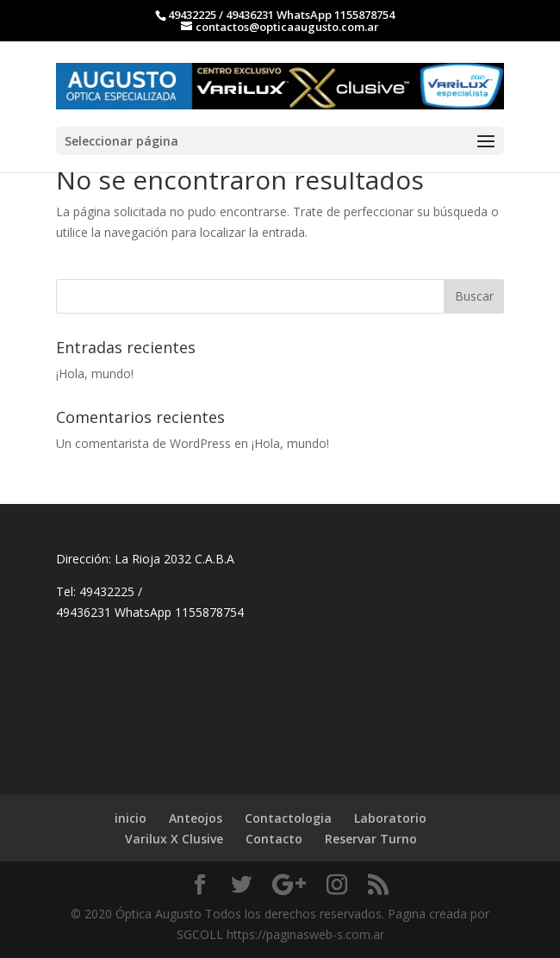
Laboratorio (390, 818)
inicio (131, 818)
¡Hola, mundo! (95, 373)
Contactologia (288, 818)
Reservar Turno (371, 839)
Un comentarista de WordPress (143, 443)
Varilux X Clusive (174, 839)
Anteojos (196, 818)
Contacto (274, 839)
